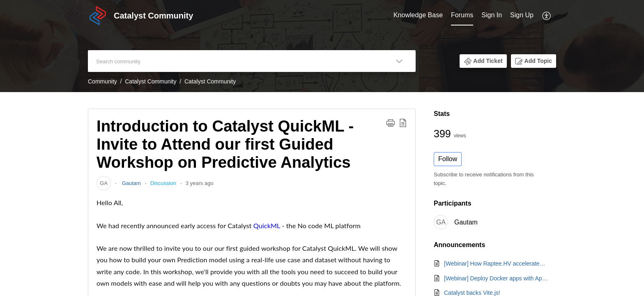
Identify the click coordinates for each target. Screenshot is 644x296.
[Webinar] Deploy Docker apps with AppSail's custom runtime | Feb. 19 (496, 278)
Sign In (492, 15)
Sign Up (522, 15)
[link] (104, 183)
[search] (235, 61)
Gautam (131, 183)
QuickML (267, 225)
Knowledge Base (418, 15)
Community (102, 81)
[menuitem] (418, 16)
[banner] (322, 46)
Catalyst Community (151, 81)
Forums (462, 15)
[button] (547, 16)
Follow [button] (448, 159)
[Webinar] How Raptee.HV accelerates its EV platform (496, 264)
